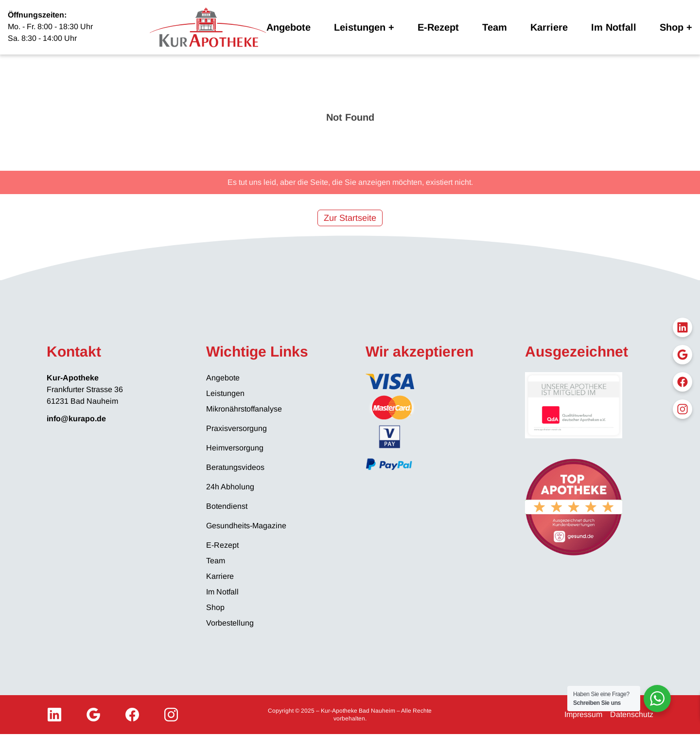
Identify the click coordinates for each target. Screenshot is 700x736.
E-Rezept (438, 27)
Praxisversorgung (236, 428)
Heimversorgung (235, 448)
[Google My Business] (93, 715)
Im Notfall (614, 27)
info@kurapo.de (76, 419)
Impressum (583, 714)
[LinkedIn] (54, 715)
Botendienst (227, 506)
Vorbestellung (230, 623)
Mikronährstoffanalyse (244, 409)
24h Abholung (230, 487)
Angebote (289, 27)
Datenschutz (632, 714)
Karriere (549, 27)
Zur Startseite (350, 218)
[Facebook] (132, 715)
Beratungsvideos (235, 467)
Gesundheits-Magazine (246, 526)
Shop (672, 27)
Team (495, 27)
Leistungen (360, 27)
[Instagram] (171, 715)
